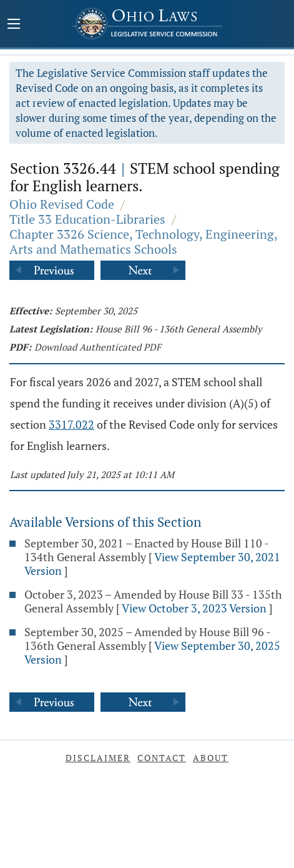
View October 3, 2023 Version (194, 608)
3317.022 (71, 424)
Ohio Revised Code (62, 204)
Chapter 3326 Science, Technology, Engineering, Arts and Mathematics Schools (143, 242)
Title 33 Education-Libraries (87, 219)
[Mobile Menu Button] (14, 25)
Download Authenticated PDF (98, 347)
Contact (162, 758)
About (211, 758)
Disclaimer (98, 758)
